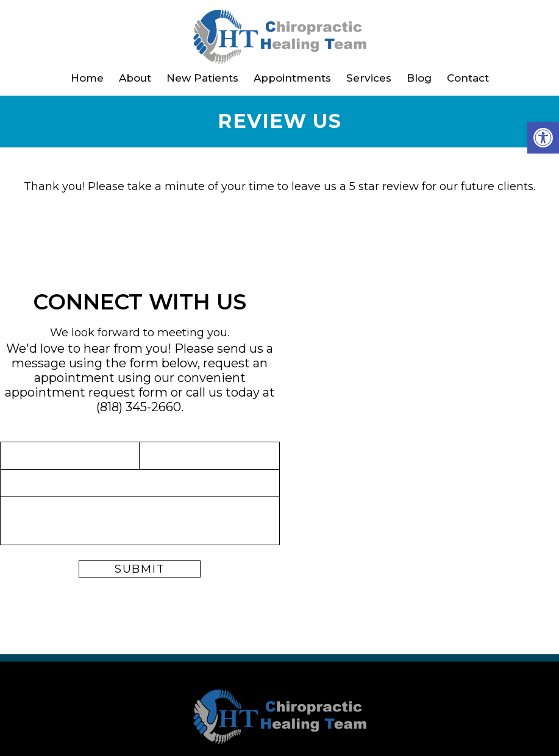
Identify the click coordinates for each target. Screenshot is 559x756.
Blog (419, 78)
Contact (468, 78)
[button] (543, 138)
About (135, 78)
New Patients (202, 78)
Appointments (292, 78)
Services (369, 78)
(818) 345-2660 (139, 407)
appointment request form (86, 392)
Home (87, 78)
